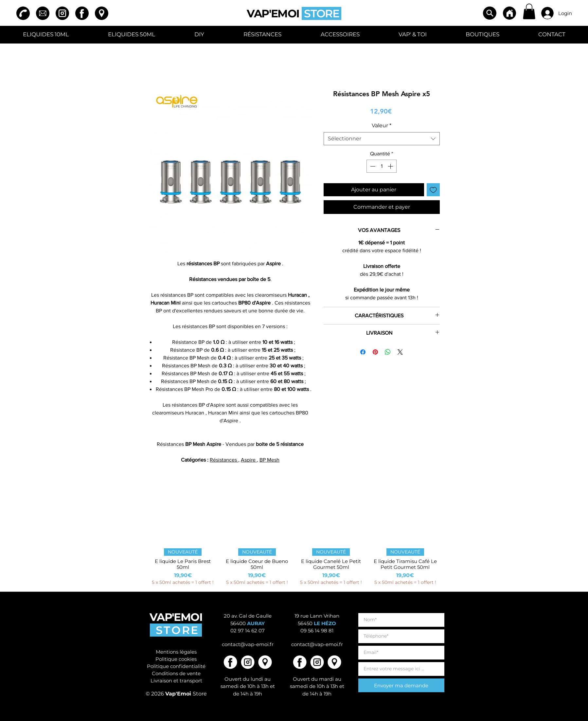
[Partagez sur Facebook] (363, 352)
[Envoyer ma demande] (401, 685)
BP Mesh (269, 460)
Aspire (249, 460)
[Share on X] (400, 352)
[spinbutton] (382, 166)
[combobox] (382, 139)
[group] (294, 539)
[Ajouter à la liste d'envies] (433, 190)
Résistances (224, 460)
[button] (529, 11)
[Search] (490, 13)
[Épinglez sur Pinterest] (375, 352)
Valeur (382, 125)
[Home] (509, 13)
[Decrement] (372, 166)
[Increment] (391, 166)
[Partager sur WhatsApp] (388, 352)
